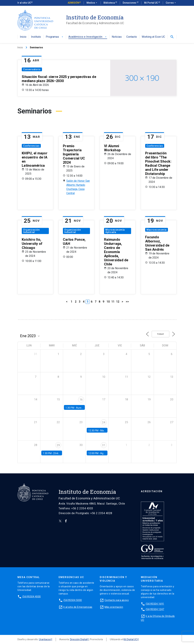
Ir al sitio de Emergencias (78, 607)
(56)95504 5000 (73, 600)
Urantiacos (45, 639)
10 (108, 302)
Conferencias (31, 146)
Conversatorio (32, 69)
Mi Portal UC (151, 3)
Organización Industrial (31, 231)
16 (81, 400)
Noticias (117, 37)
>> (127, 302)
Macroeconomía (157, 230)
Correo (171, 3)
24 (104, 422)
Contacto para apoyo (117, 600)
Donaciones (130, 3)
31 (104, 445)
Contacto (132, 37)
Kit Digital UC (130, 639)
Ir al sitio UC (24, 3)
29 (58, 445)
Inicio (23, 37)
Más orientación (114, 607)
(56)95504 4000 (32, 597)
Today (160, 334)
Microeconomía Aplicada (115, 231)
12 (118, 302)
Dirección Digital (78, 639)
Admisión (73, 3)
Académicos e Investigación (88, 37)
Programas (55, 37)
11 (113, 302)
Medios (92, 3)
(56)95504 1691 (155, 604)
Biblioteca (109, 3)
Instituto (36, 37)
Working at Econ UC (153, 37)
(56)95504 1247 (155, 609)
